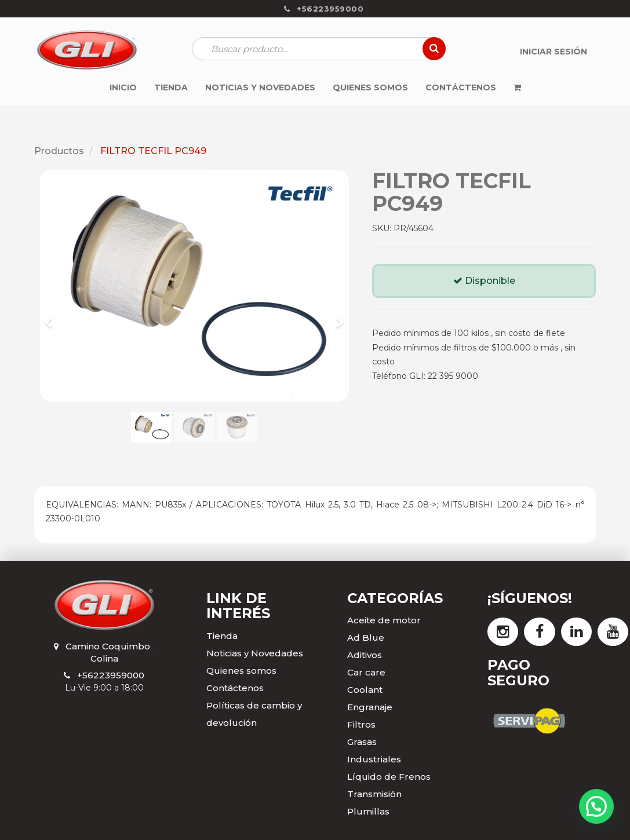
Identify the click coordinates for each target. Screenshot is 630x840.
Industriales (374, 759)
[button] (52, 317)
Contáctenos (235, 688)
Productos (59, 151)
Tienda (222, 636)
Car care (366, 672)
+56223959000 (111, 675)
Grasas (362, 742)
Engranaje (370, 707)
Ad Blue (366, 638)
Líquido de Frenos (389, 777)
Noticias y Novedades (255, 653)
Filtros (361, 724)
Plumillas (368, 811)
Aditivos (365, 655)
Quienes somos (241, 671)
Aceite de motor (384, 620)
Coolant (365, 690)
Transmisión (374, 794)
